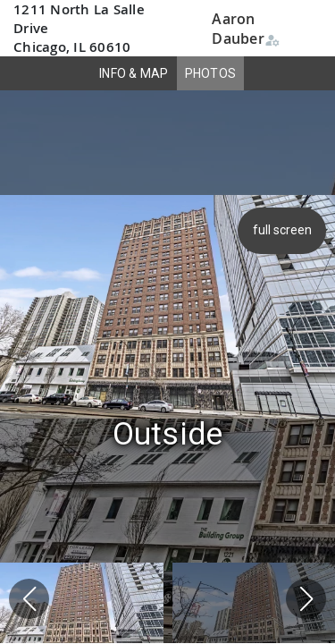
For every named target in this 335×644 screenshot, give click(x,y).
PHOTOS (211, 73)
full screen (284, 230)
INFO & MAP (134, 73)
